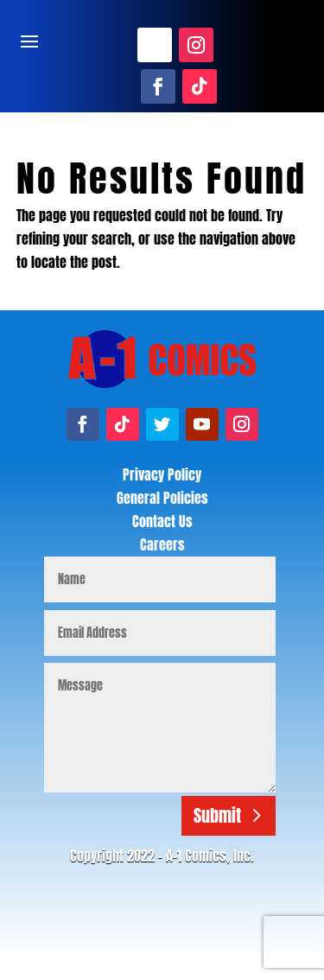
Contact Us (162, 521)
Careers (162, 544)
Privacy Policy (162, 474)
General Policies (162, 498)
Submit (217, 815)
